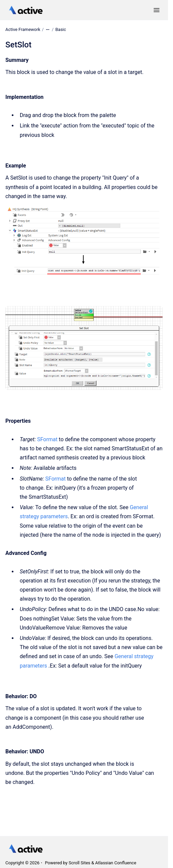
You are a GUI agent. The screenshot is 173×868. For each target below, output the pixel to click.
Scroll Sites (79, 863)
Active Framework (23, 29)
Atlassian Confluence (116, 863)
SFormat (47, 439)
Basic (61, 29)
